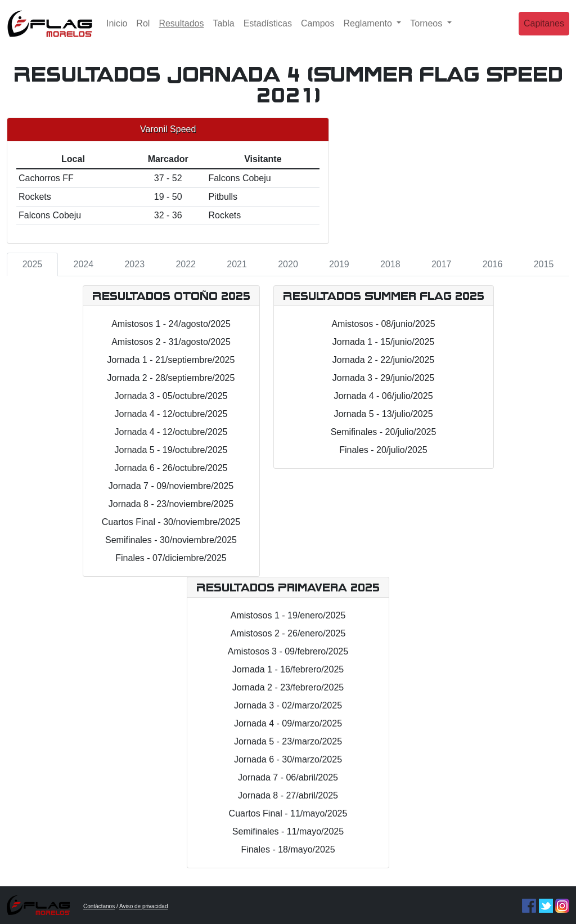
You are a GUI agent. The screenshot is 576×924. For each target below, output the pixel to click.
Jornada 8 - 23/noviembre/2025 (171, 504)
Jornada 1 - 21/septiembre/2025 (171, 360)
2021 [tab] (237, 264)
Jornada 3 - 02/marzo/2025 (288, 705)
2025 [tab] (33, 264)
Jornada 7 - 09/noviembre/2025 (171, 486)
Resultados (183, 30)
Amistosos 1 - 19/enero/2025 (288, 615)
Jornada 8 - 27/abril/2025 (288, 795)
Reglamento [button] (369, 31)
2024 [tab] (84, 264)
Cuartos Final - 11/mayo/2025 (288, 813)
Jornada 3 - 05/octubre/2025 (171, 396)
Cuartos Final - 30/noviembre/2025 (171, 522)
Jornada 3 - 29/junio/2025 (383, 378)
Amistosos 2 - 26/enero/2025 (288, 633)
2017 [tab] (442, 264)
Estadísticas (268, 31)
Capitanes (544, 31)
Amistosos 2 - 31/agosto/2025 (171, 342)
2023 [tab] (134, 264)
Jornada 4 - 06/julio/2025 (383, 396)
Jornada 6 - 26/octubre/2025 (171, 468)
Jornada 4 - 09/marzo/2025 (288, 723)
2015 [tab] (544, 264)
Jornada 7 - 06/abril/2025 (288, 777)
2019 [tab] (339, 264)
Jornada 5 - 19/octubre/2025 (171, 450)
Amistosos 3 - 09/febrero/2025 (288, 651)
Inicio (117, 31)
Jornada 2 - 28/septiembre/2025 (171, 378)
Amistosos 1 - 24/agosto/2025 (171, 324)
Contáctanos (99, 906)
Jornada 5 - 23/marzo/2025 (288, 741)
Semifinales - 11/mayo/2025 (288, 831)
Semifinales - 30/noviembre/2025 (171, 540)
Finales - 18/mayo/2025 (288, 849)
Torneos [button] (427, 31)
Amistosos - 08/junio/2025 (383, 324)
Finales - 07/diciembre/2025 (171, 558)
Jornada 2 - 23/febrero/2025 (288, 687)
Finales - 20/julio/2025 (383, 450)
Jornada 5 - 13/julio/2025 (383, 414)
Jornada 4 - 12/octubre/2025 (171, 414)
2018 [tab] (390, 264)
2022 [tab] (186, 264)
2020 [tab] (288, 264)
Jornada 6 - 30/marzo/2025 (288, 759)
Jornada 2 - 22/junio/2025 (383, 360)
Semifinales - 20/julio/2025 (384, 432)
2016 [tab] (493, 264)
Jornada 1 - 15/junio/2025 (383, 342)
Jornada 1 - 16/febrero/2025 (288, 669)
